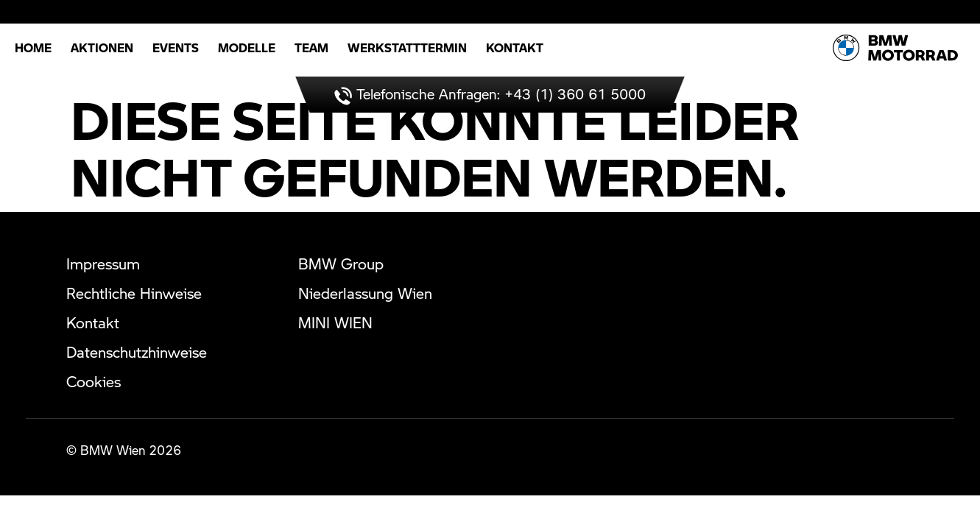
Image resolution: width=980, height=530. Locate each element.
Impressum (103, 264)
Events (176, 47)
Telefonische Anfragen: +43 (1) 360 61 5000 (490, 94)
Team (311, 47)
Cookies (94, 381)
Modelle (247, 47)
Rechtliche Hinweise (134, 293)
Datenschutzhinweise (137, 352)
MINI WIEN (335, 322)
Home (33, 47)
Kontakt (515, 47)
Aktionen (102, 47)
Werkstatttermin (407, 47)
